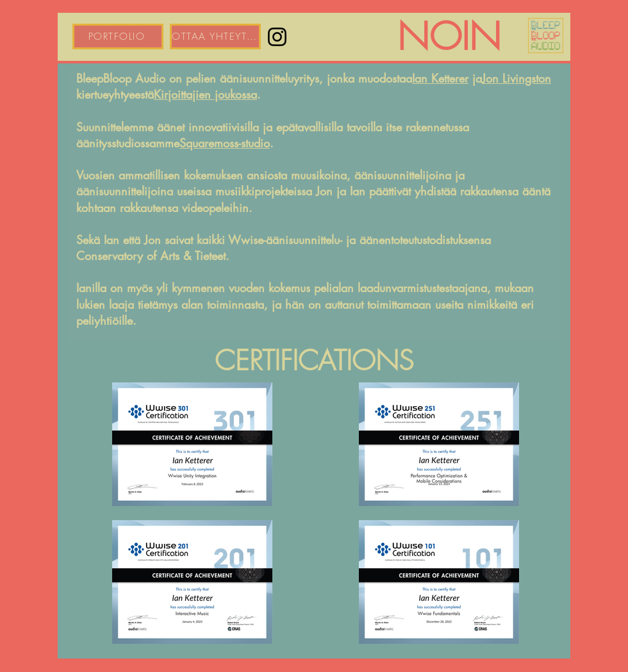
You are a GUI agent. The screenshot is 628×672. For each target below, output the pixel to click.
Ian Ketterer (440, 78)
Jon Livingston (516, 78)
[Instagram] (277, 37)
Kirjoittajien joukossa (205, 94)
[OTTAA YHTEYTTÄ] (215, 37)
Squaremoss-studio (225, 143)
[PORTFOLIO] (118, 37)
